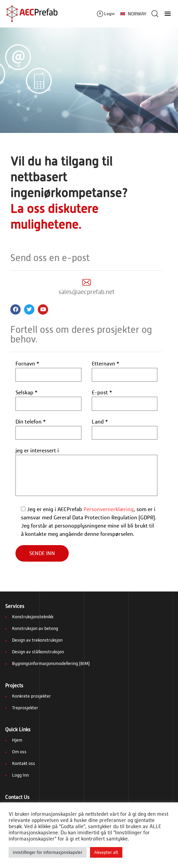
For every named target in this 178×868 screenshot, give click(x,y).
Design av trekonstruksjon (37, 640)
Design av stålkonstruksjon (38, 652)
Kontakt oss (24, 763)
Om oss (19, 752)
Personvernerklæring (109, 509)
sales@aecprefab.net (87, 292)
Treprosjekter (25, 708)
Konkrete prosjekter (31, 696)
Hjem (17, 740)
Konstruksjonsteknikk (33, 617)
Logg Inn (20, 775)
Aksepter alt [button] (106, 852)
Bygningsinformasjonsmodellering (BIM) (51, 663)
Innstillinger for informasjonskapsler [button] (48, 852)
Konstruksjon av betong (35, 628)
